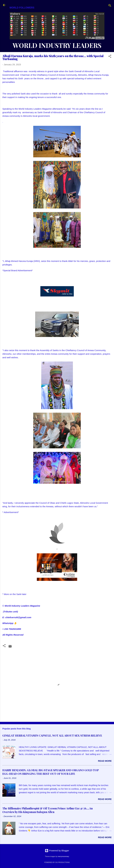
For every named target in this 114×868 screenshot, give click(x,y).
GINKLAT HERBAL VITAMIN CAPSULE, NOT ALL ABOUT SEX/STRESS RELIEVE (52, 736)
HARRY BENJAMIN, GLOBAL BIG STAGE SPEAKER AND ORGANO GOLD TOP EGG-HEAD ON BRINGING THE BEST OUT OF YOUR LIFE (51, 772)
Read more (105, 761)
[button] (110, 57)
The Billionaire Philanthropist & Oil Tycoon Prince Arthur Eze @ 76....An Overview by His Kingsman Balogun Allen (47, 810)
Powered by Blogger (57, 851)
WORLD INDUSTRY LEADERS (57, 45)
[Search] (110, 6)
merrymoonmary (63, 856)
